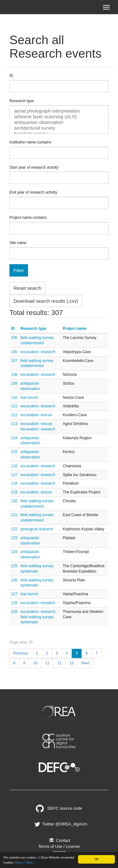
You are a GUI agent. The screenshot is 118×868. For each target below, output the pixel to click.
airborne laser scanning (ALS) (59, 117)
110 (14, 398)
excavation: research (38, 352)
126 (14, 580)
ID (11, 76)
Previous (21, 653)
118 (14, 483)
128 (14, 603)
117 (14, 475)
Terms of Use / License (59, 846)
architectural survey (59, 128)
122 (14, 529)
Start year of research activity (34, 167)
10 (35, 663)
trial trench (29, 398)
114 (14, 438)
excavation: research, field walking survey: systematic (38, 617)
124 (14, 552)
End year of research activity (33, 192)
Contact (59, 840)
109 (14, 383)
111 (14, 406)
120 (14, 501)
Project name (75, 329)
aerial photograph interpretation (59, 111)
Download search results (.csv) (46, 301)
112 (14, 415)
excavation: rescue (36, 415)
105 (14, 338)
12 (59, 663)
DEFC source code (59, 808)
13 (71, 663)
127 (14, 594)
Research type (22, 101)
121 (14, 515)
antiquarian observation (59, 122)
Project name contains (28, 218)
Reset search (27, 288)
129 (14, 612)
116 (14, 466)
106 (14, 352)
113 (14, 424)
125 (14, 566)
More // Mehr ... (25, 863)
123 (14, 538)
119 (14, 492)
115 (14, 452)
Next (85, 663)
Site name (18, 243)
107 (14, 361)
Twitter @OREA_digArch (60, 824)
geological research (37, 529)
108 (14, 375)
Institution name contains (30, 142)
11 (47, 663)
